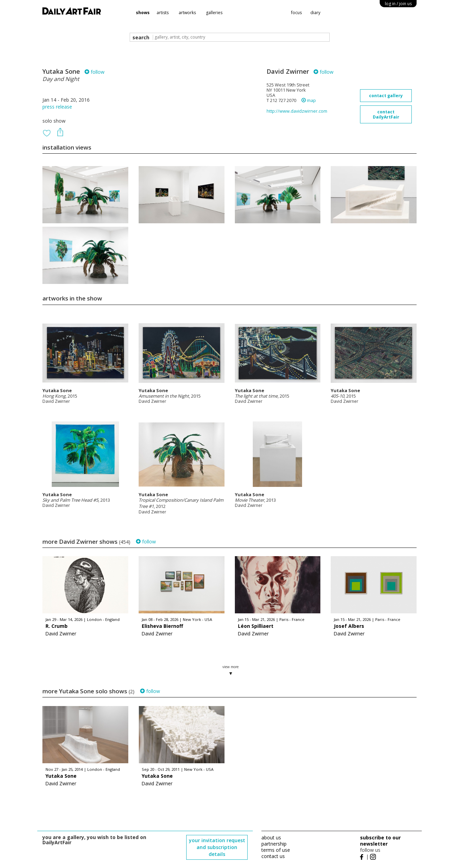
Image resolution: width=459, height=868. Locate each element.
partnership (274, 844)
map (309, 100)
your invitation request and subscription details (217, 847)
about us (271, 838)
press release (57, 107)
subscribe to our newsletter (380, 841)
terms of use (276, 850)
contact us (273, 856)
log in (398, 4)
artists (163, 13)
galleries (214, 13)
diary (315, 13)
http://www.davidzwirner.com (297, 111)
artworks (187, 13)
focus (296, 13)
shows (143, 13)
